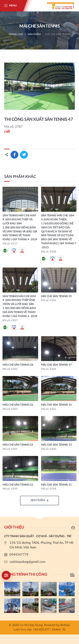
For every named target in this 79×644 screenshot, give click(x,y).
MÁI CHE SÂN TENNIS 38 (18, 365)
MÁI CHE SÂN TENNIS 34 (18, 445)
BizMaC (65, 625)
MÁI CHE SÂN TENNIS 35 (56, 405)
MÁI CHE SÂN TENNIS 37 (56, 365)
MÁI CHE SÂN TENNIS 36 (18, 405)
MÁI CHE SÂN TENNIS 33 (56, 445)
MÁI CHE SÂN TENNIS (58, 34)
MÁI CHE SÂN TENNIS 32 (18, 485)
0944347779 (19, 555)
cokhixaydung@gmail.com (27, 562)
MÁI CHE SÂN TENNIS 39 (56, 296)
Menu (13, 5)
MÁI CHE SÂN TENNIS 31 (56, 485)
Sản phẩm (34, 34)
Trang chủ (16, 34)
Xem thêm (40, 500)
